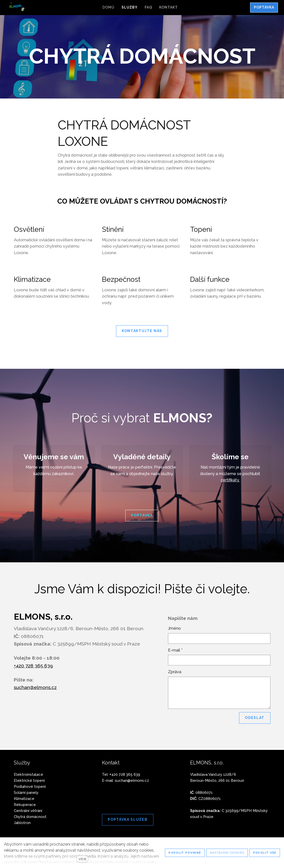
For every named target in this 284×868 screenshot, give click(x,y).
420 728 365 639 (125, 774)
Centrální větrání (28, 811)
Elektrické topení (29, 781)
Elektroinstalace (29, 774)
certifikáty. (230, 482)
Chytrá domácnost (30, 817)
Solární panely (26, 793)
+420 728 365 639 (33, 667)
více (82, 859)
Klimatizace (24, 799)
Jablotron (22, 823)
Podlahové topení (30, 787)
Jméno (174, 630)
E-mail (175, 652)
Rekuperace (25, 805)
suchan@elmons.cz (35, 689)
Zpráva (175, 673)
